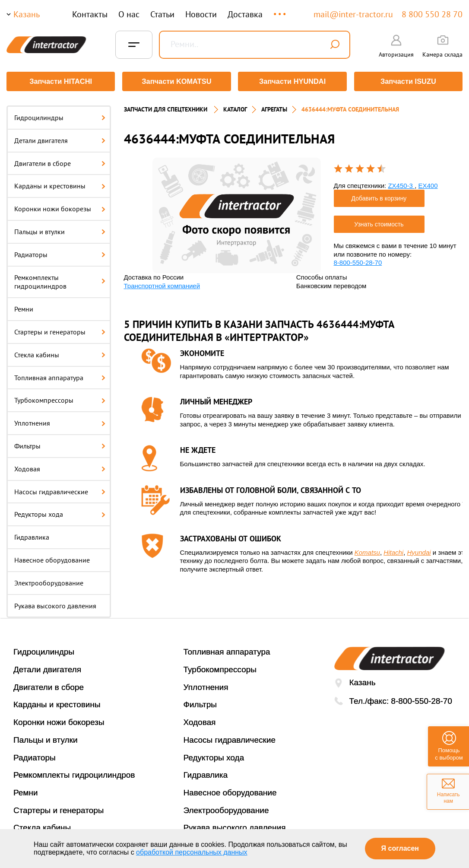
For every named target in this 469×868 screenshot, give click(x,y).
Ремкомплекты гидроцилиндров (60, 281)
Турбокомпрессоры (60, 399)
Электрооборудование (49, 582)
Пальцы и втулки (60, 230)
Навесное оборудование (52, 559)
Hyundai (419, 551)
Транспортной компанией (162, 285)
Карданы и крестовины (60, 184)
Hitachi (393, 551)
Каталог (235, 108)
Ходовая (60, 467)
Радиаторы (60, 253)
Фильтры (60, 445)
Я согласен (400, 848)
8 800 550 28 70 (432, 14)
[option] (237, 214)
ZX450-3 (401, 184)
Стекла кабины (60, 353)
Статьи (162, 14)
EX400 (428, 184)
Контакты (90, 14)
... (280, 10)
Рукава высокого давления (55, 604)
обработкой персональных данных (192, 852)
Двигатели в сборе (60, 162)
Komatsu (367, 551)
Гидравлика (32, 536)
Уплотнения (60, 422)
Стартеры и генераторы (60, 331)
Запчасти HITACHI (60, 81)
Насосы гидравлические (60, 490)
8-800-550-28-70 (358, 261)
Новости (201, 14)
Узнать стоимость (379, 223)
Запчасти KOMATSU (176, 81)
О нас (129, 14)
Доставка (245, 14)
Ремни (24, 308)
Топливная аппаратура (60, 376)
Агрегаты (274, 108)
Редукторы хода (60, 513)
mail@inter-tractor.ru (353, 14)
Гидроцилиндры (60, 116)
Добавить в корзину (379, 197)
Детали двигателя (60, 139)
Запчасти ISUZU (409, 81)
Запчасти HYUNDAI (292, 81)
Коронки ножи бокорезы (60, 207)
